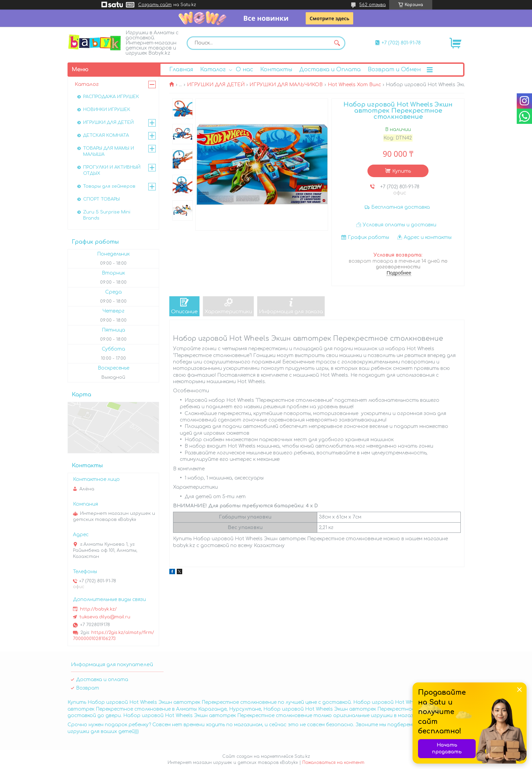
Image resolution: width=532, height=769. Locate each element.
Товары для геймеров (109, 186)
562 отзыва (373, 5)
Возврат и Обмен (394, 70)
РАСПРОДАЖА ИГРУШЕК (111, 97)
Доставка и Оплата (330, 70)
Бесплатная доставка (401, 207)
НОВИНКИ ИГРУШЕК (107, 110)
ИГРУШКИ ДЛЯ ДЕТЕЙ (216, 85)
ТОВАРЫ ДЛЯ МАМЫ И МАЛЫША (109, 151)
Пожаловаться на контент (333, 763)
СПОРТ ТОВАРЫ (101, 199)
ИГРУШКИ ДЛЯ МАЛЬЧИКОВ (286, 85)
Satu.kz (302, 756)
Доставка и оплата (102, 680)
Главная (181, 70)
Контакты (276, 70)
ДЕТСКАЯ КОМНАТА (106, 135)
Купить (402, 171)
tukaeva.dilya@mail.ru (105, 617)
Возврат (88, 688)
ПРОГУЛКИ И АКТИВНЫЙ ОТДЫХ (112, 170)
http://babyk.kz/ (98, 609)
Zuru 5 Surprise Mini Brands (107, 215)
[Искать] (337, 43)
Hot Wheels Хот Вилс (354, 85)
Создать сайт (155, 5)
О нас (244, 70)
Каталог (213, 70)
